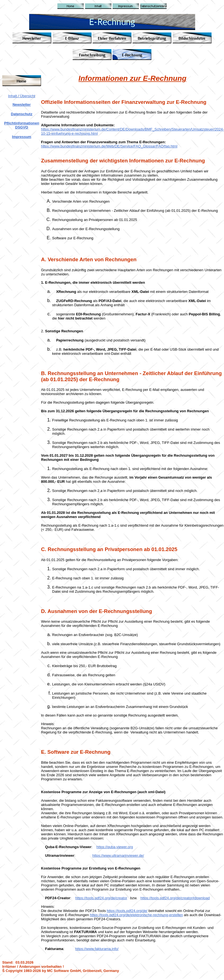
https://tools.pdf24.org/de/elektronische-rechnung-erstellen (136, 915)
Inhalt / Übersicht (22, 96)
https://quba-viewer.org (115, 847)
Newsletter (22, 105)
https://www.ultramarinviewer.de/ (118, 855)
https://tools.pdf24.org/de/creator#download (175, 898)
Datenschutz (21, 114)
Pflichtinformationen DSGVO (22, 125)
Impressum (21, 137)
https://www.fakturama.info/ (97, 949)
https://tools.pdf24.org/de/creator (101, 898)
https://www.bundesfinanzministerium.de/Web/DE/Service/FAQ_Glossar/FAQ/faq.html (109, 146)
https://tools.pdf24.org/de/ (127, 911)
